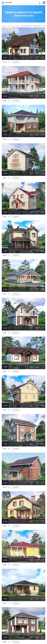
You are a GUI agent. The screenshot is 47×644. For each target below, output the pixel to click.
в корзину (16, 62)
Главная (4, 26)
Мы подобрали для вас (14, 26)
